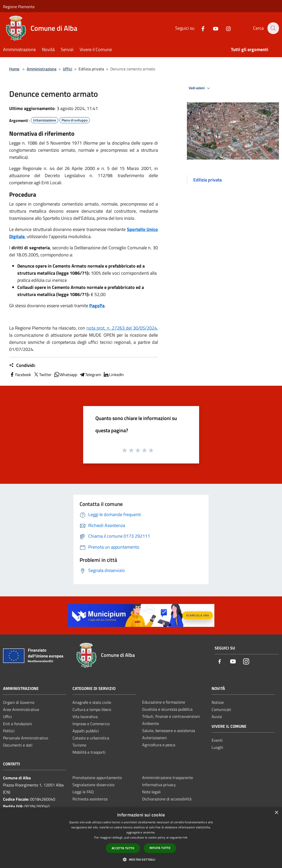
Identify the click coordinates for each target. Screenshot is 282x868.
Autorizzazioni (154, 738)
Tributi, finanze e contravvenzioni (171, 716)
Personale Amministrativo (26, 738)
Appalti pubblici (86, 731)
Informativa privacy (159, 785)
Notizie (218, 702)
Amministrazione (42, 69)
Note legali (151, 792)
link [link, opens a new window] (185, 837)
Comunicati (221, 709)
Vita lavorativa (85, 717)
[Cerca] (273, 28)
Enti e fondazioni (18, 724)
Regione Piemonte (19, 7)
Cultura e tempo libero (92, 709)
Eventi (217, 740)
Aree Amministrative (21, 709)
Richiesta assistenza (90, 799)
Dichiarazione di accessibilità (167, 799)
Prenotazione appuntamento (97, 778)
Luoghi (217, 747)
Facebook (20, 375)
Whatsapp (65, 375)
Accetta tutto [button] (123, 848)
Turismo (79, 745)
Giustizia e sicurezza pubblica (167, 709)
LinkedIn (113, 375)
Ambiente (151, 723)
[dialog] (141, 838)
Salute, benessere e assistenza (169, 731)
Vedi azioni (200, 88)
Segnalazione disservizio (93, 785)
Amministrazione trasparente (168, 778)
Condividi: (22, 365)
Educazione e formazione (164, 702)
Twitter (42, 375)
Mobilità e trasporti (89, 752)
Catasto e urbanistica (91, 738)
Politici (9, 731)
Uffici (68, 69)
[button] (141, 859)
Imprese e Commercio (91, 724)
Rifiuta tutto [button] (160, 848)
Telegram (90, 375)
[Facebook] (200, 28)
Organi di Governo (19, 702)
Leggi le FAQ (83, 792)
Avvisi (217, 717)
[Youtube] (213, 28)
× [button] (276, 813)
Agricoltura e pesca (159, 745)
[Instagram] (225, 28)
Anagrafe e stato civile (92, 702)
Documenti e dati (18, 745)
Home (14, 69)
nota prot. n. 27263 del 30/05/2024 (122, 328)
